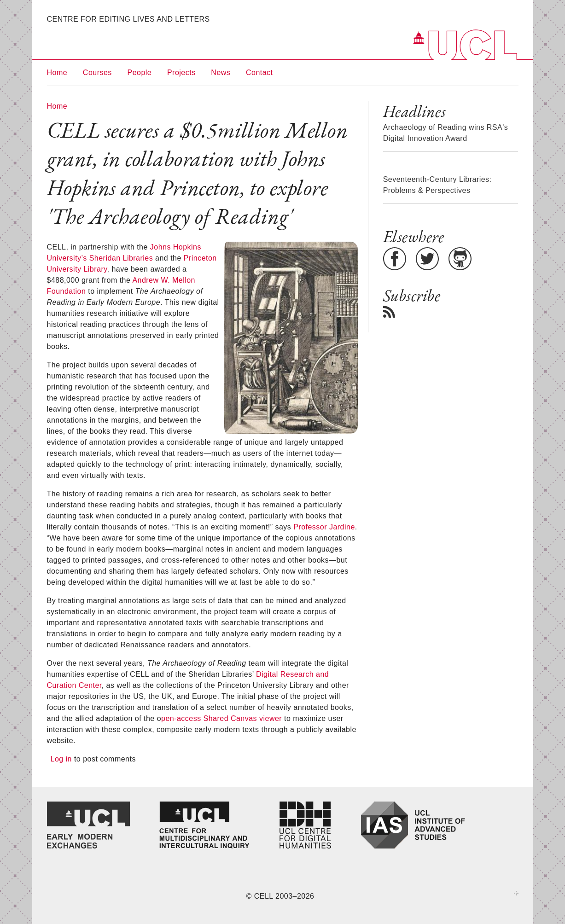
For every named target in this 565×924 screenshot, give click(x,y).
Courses (97, 73)
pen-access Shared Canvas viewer (221, 718)
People (140, 73)
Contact (259, 73)
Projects (181, 73)
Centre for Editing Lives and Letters (128, 19)
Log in (61, 759)
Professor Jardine (324, 527)
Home (57, 73)
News (221, 73)
